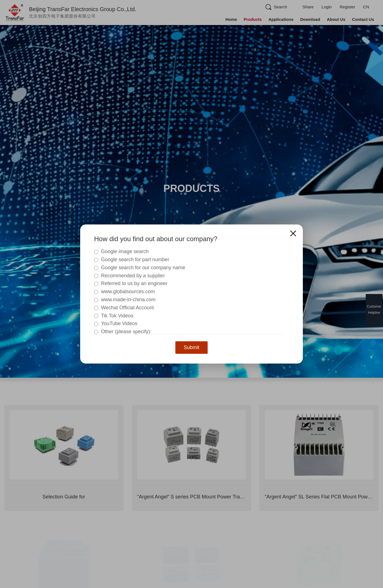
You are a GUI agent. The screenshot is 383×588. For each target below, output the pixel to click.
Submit (191, 347)
